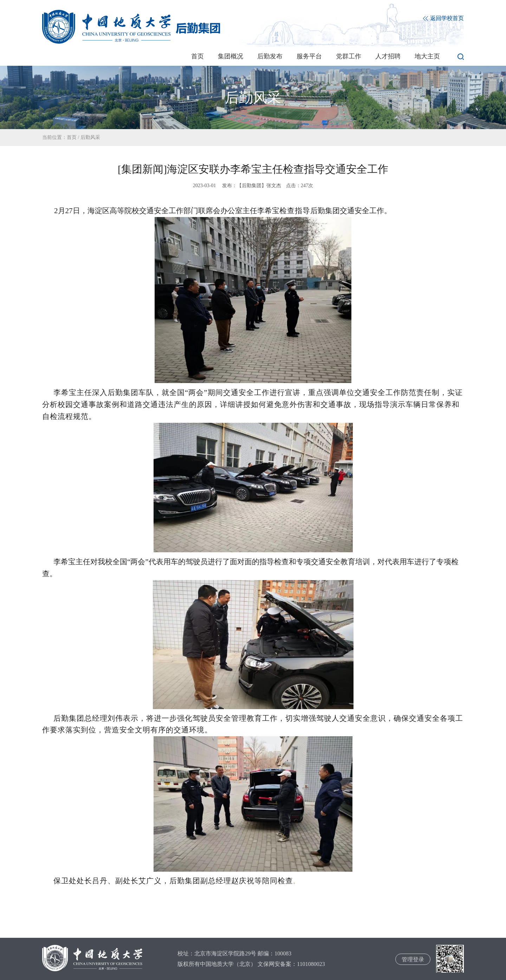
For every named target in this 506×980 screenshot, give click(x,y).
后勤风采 (90, 137)
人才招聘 (388, 56)
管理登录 (413, 959)
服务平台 (309, 56)
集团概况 (231, 56)
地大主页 (427, 56)
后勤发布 (270, 56)
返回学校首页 (443, 18)
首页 (197, 56)
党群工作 (349, 56)
